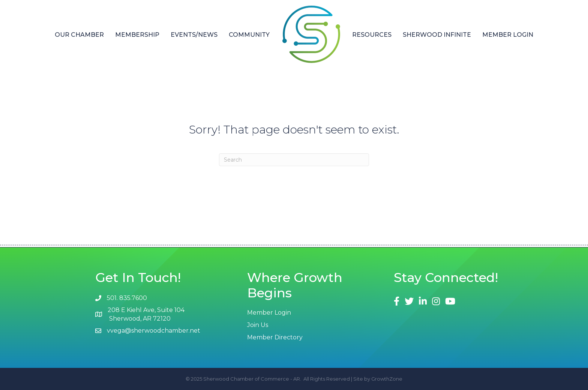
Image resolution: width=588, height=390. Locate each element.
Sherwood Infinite (437, 35)
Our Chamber (79, 35)
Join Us (258, 325)
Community (249, 35)
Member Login (508, 35)
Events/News (194, 35)
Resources (372, 35)
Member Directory (275, 337)
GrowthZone (387, 379)
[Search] (294, 160)
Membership (137, 35)
